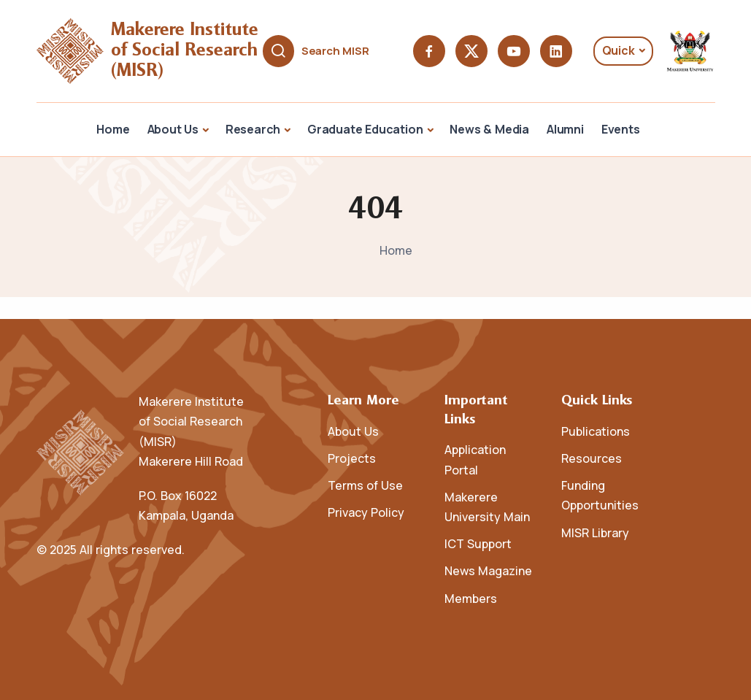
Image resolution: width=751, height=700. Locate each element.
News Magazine (488, 571)
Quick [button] (619, 50)
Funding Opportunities (600, 495)
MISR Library (595, 533)
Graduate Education (365, 129)
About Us (173, 129)
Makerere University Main (487, 507)
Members (471, 599)
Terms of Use (365, 485)
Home (113, 129)
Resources (592, 458)
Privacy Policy (366, 512)
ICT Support (478, 544)
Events (621, 129)
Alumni (565, 129)
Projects (352, 458)
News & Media (489, 129)
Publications (596, 431)
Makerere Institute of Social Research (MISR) (187, 51)
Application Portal (475, 459)
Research (253, 129)
